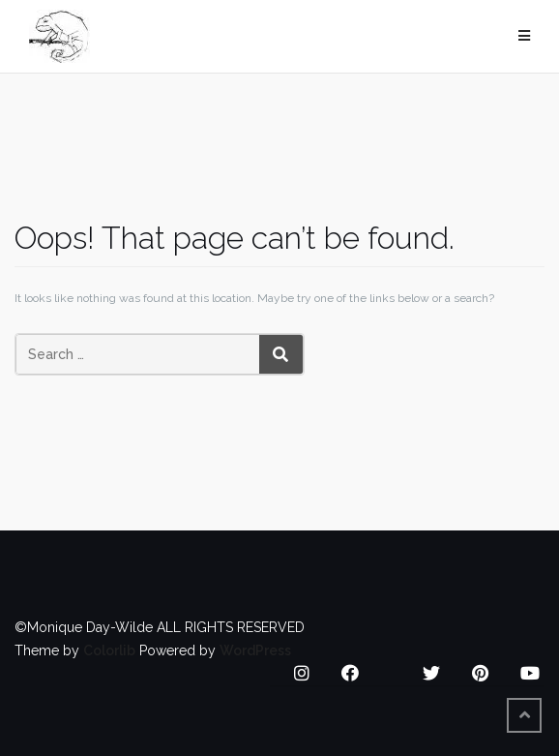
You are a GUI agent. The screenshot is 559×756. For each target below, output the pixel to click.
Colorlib (109, 650)
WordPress (255, 650)
